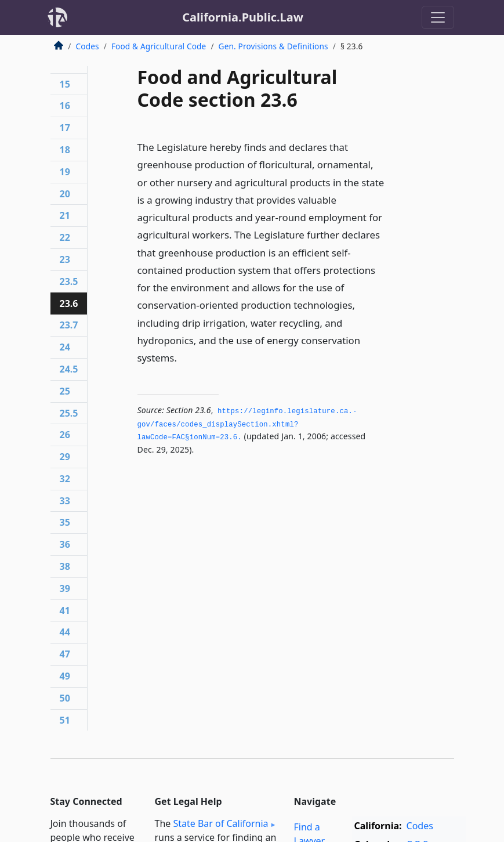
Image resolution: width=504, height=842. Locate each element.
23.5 (69, 281)
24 (65, 347)
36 (65, 544)
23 (65, 259)
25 (65, 391)
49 (65, 676)
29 (65, 457)
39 (65, 588)
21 (65, 215)
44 (65, 632)
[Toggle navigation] (438, 17)
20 (65, 194)
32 (65, 479)
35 (65, 522)
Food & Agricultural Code (159, 46)
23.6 (69, 303)
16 (65, 106)
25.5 (69, 413)
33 (65, 501)
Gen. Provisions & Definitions (273, 46)
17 (65, 128)
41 (65, 610)
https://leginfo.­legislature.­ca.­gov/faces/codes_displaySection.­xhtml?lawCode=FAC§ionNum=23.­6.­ (247, 424)
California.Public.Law (243, 17)
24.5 (69, 369)
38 (65, 566)
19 (65, 172)
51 (65, 720)
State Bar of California (220, 823)
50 (65, 698)
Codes (88, 46)
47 (65, 654)
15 (65, 84)
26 (65, 435)
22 (65, 237)
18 (65, 150)
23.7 (69, 325)
